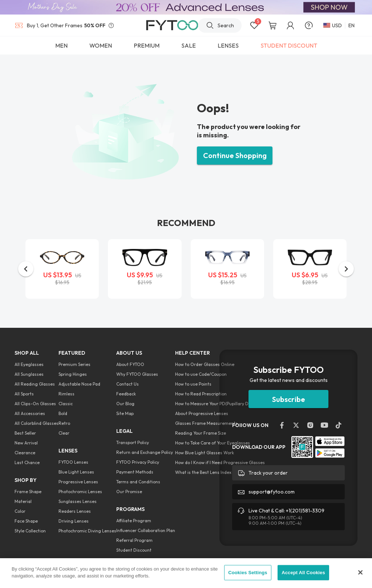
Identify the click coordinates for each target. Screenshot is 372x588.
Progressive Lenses (78, 482)
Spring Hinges (73, 374)
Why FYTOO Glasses (137, 374)
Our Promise (129, 492)
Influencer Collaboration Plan (146, 530)
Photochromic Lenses (80, 492)
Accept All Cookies (303, 573)
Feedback (126, 394)
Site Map (125, 413)
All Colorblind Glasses (37, 423)
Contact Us (128, 384)
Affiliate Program (134, 521)
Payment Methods (135, 472)
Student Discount (134, 550)
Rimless (66, 394)
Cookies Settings (248, 573)
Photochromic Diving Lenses (87, 531)
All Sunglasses (29, 374)
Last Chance (27, 462)
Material (23, 501)
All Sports (24, 394)
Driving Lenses (74, 521)
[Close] (360, 572)
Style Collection (30, 531)
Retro (64, 423)
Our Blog (125, 404)
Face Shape (26, 521)
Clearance (25, 453)
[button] (26, 269)
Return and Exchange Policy (145, 452)
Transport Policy (133, 442)
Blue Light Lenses (76, 472)
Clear (64, 433)
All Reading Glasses (35, 384)
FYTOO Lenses (73, 462)
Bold (63, 413)
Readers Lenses (75, 511)
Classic (66, 404)
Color (20, 511)
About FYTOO (130, 364)
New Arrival (26, 443)
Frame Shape (28, 492)
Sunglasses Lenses (78, 501)
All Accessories (30, 413)
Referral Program (134, 540)
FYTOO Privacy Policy (138, 462)
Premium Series (74, 364)
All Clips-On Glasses (35, 404)
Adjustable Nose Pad (79, 384)
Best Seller (25, 433)
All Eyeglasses (29, 364)
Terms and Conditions (138, 482)
